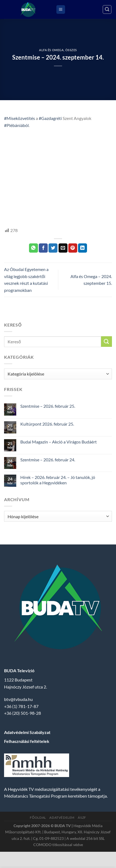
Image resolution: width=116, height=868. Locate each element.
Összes (71, 50)
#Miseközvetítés (20, 118)
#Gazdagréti (50, 118)
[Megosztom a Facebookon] (43, 248)
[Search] (107, 9)
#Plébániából (16, 125)
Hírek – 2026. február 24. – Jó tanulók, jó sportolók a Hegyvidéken (58, 480)
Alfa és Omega (51, 50)
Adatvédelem (62, 818)
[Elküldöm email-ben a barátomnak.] (63, 248)
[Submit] (107, 342)
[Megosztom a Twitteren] (53, 248)
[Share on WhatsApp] (33, 248)
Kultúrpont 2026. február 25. (47, 424)
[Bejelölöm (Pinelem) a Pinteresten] (73, 248)
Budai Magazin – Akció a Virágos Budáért (59, 442)
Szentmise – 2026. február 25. (48, 406)
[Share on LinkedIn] (83, 248)
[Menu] (61, 10)
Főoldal (38, 818)
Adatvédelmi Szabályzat (27, 732)
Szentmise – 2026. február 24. (48, 460)
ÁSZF (82, 818)
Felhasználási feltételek (27, 741)
